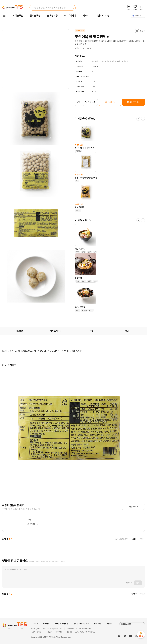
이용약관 (46, 624)
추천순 (142, 539)
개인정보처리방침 (61, 624)
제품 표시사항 (56, 331)
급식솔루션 (35, 16)
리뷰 (91, 331)
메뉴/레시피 (70, 16)
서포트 (86, 16)
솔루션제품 (52, 16)
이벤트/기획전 (103, 16)
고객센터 (109, 624)
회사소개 (34, 624)
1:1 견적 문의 (90, 102)
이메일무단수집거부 (81, 624)
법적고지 (97, 624)
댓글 (127, 331)
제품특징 (20, 331)
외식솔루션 (18, 16)
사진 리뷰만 (124, 539)
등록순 (134, 539)
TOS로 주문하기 (134, 102)
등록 (138, 583)
